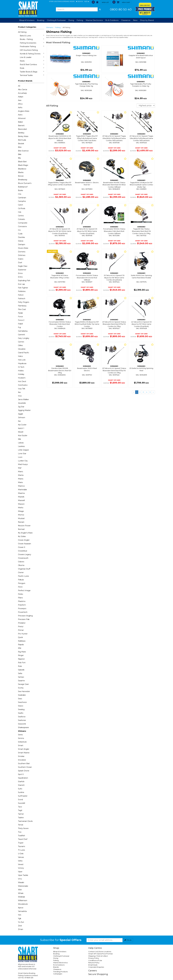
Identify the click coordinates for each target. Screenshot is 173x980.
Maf (20, 468)
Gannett (22, 335)
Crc (19, 230)
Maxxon (21, 504)
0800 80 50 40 (121, 9)
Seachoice (22, 702)
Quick (20, 637)
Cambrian (22, 198)
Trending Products (60, 972)
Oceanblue (23, 551)
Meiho (21, 508)
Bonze (21, 176)
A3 (19, 86)
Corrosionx (22, 226)
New (135, 20)
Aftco (20, 104)
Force (20, 317)
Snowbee (22, 760)
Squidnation (23, 778)
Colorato (22, 219)
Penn (20, 587)
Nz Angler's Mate (25, 533)
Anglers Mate (24, 111)
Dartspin (22, 244)
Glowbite (22, 349)
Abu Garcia (23, 90)
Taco (20, 807)
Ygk (20, 918)
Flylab (20, 313)
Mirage (21, 511)
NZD (87, 2)
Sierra (20, 735)
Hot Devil (22, 381)
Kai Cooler (22, 425)
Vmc (20, 879)
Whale (21, 893)
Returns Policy (94, 963)
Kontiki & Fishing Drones (32, 54)
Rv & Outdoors (59, 965)
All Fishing (22, 32)
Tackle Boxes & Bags (32, 72)
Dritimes (22, 255)
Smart (21, 745)
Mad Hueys (23, 464)
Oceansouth (23, 558)
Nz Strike (22, 536)
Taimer (21, 814)
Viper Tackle (23, 875)
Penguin (22, 583)
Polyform (22, 605)
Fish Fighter (23, 288)
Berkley (21, 133)
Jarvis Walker (23, 399)
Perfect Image (24, 590)
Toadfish (22, 836)
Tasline (21, 818)
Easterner (22, 270)
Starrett (21, 785)
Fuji (19, 327)
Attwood (22, 118)
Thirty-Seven (23, 828)
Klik (19, 439)
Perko (21, 594)
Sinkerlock (22, 742)
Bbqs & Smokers (27, 20)
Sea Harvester (24, 691)
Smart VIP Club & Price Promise (100, 954)
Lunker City (23, 461)
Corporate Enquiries (96, 967)
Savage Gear (23, 684)
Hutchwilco (23, 385)
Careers (93, 971)
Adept (21, 97)
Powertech (23, 612)
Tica (20, 832)
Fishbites (22, 291)
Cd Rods (22, 208)
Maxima (21, 493)
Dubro (21, 259)
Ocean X (22, 547)
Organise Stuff (24, 569)
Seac (20, 699)
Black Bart (22, 162)
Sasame (21, 681)
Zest (20, 926)
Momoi (21, 515)
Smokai (21, 756)
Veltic (20, 861)
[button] (79, 2)
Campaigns (58, 974)
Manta (21, 475)
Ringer (21, 655)
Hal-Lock (22, 360)
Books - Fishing (32, 39)
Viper (20, 872)
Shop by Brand (147, 20)
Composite (23, 223)
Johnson (22, 417)
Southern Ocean (25, 767)
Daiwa (21, 241)
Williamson (23, 900)
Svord (20, 800)
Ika (19, 392)
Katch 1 (21, 428)
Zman (21, 929)
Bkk (20, 154)
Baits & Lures (32, 36)
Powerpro (22, 609)
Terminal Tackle (32, 75)
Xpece (21, 908)
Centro (21, 216)
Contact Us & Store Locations (100, 952)
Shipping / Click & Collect (98, 956)
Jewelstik (22, 403)
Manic (21, 472)
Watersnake (23, 886)
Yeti (20, 915)
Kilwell (21, 432)
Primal (21, 630)
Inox (20, 396)
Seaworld (22, 724)
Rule (20, 666)
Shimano (22, 731)
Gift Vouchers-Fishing (29, 50)
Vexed (21, 864)
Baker (20, 122)
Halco (20, 356)
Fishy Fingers (24, 302)
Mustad (21, 518)
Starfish (21, 782)
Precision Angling (25, 616)
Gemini (21, 342)
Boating (56, 954)
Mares (21, 479)
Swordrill (22, 803)
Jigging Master (24, 410)
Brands (56, 967)
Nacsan (21, 522)
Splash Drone (24, 771)
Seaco (21, 706)
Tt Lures (21, 850)
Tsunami (22, 846)
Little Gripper (23, 450)
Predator (22, 623)
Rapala (21, 645)
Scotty (21, 688)
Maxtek (21, 497)
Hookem (22, 378)
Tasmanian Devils (25, 821)
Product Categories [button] (27, 27)
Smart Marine (24, 753)
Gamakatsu (23, 331)
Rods (32, 68)
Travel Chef (23, 839)
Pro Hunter (23, 634)
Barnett (21, 126)
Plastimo (22, 601)
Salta (20, 673)
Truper (21, 843)
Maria (20, 482)
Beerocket (22, 129)
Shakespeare (23, 727)
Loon (20, 457)
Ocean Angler (24, 540)
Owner (21, 572)
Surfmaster (23, 796)
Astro (20, 115)
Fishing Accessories (32, 43)
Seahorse (22, 720)
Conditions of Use (95, 960)
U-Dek (21, 854)
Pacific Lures (23, 576)
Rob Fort (22, 663)
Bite (20, 147)
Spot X (21, 774)
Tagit (20, 810)
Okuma (21, 565)
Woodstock (23, 904)
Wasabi (21, 882)
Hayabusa (22, 363)
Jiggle (21, 414)
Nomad (21, 529)
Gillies (20, 345)
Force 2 (21, 320)
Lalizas (21, 443)
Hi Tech (21, 367)
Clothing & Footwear (61, 956)
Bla (19, 158)
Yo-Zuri (21, 922)
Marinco (21, 486)
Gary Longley (24, 338)
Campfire (22, 201)
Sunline (21, 792)
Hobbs (21, 371)
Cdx (20, 212)
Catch (20, 205)
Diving (56, 958)
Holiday (21, 374)
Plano (20, 598)
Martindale (22, 490)
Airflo (20, 108)
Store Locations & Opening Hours (62, 1)
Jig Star (21, 407)
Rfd (20, 648)
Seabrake (22, 695)
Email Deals (93, 965)
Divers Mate (23, 248)
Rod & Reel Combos (32, 64)
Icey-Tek (22, 389)
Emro (20, 273)
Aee (20, 100)
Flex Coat (22, 309)
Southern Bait (24, 764)
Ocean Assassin (25, 544)
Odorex (21, 562)
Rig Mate (22, 652)
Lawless (21, 446)
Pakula (21, 580)
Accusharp (22, 93)
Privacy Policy (94, 958)
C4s (20, 194)
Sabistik (21, 670)
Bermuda (22, 140)
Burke (21, 190)
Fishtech (22, 299)
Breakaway (23, 180)
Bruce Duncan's (25, 183)
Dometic (22, 252)
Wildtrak (21, 897)
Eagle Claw (23, 266)
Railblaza (22, 641)
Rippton (21, 659)
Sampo (21, 677)
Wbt (20, 890)
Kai (19, 421)
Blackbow (22, 169)
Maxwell (21, 500)
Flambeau (22, 306)
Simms (21, 738)
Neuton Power (24, 526)
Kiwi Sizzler (23, 436)
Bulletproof (23, 187)
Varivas (21, 857)
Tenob (21, 825)
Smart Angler (24, 749)
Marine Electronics (60, 963)
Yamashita (22, 911)
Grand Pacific (24, 353)
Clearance (126, 20)
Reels (32, 61)
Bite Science (23, 151)
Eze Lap (21, 284)
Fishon (21, 295)
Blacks (21, 172)
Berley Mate (23, 136)
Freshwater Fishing (32, 46)
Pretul (21, 627)
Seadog (21, 709)
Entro (20, 277)
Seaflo (21, 713)
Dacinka (21, 237)
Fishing (58, 27)
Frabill (20, 324)
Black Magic (23, 165)
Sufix (20, 789)
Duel (20, 263)
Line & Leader (32, 57)
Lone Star (22, 454)
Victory (21, 868)
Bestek (21, 144)
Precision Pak (24, 619)
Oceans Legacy (25, 554)
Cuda (20, 234)
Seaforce (22, 717)
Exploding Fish (24, 281)
